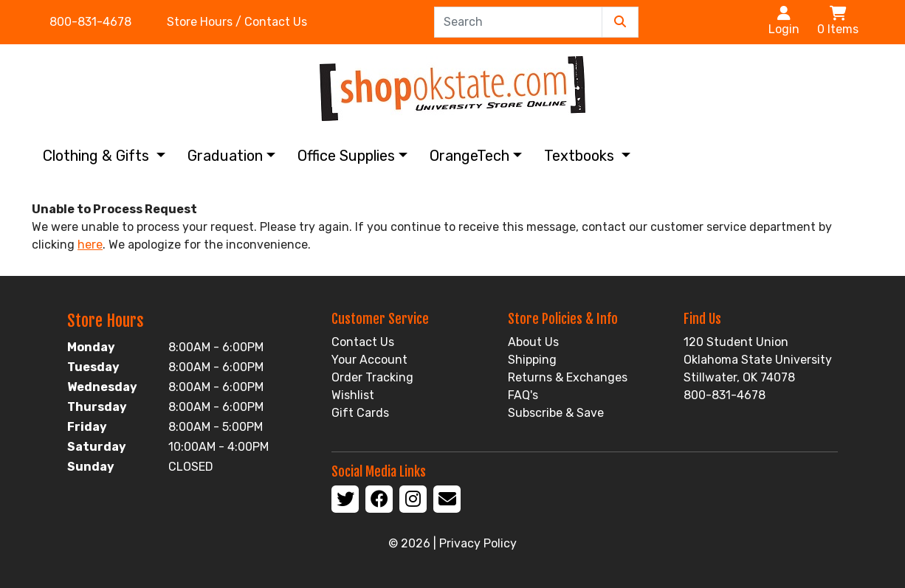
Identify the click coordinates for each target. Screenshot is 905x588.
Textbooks (581, 156)
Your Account (369, 360)
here (90, 245)
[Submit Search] (620, 22)
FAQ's (523, 395)
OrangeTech (469, 156)
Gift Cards (360, 413)
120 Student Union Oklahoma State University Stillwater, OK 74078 (758, 360)
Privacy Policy (478, 543)
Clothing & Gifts (98, 156)
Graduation (225, 156)
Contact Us (363, 342)
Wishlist (353, 395)
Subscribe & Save (556, 413)
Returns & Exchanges (568, 377)
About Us (533, 342)
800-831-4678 (90, 22)
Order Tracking (372, 377)
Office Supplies (346, 156)
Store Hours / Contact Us (237, 22)
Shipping (532, 360)
